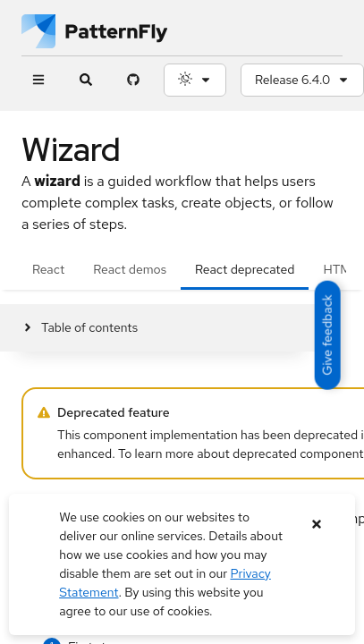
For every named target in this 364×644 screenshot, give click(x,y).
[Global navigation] (38, 80)
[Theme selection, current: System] (195, 80)
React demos (130, 269)
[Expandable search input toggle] (85, 80)
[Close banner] (317, 525)
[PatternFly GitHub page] (133, 80)
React (48, 269)
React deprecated (245, 269)
